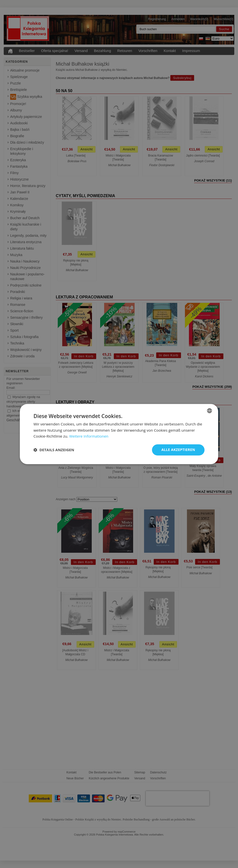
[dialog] (119, 434)
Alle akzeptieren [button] (178, 450)
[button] (54, 450)
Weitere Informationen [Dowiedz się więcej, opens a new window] (89, 436)
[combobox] (209, 411)
